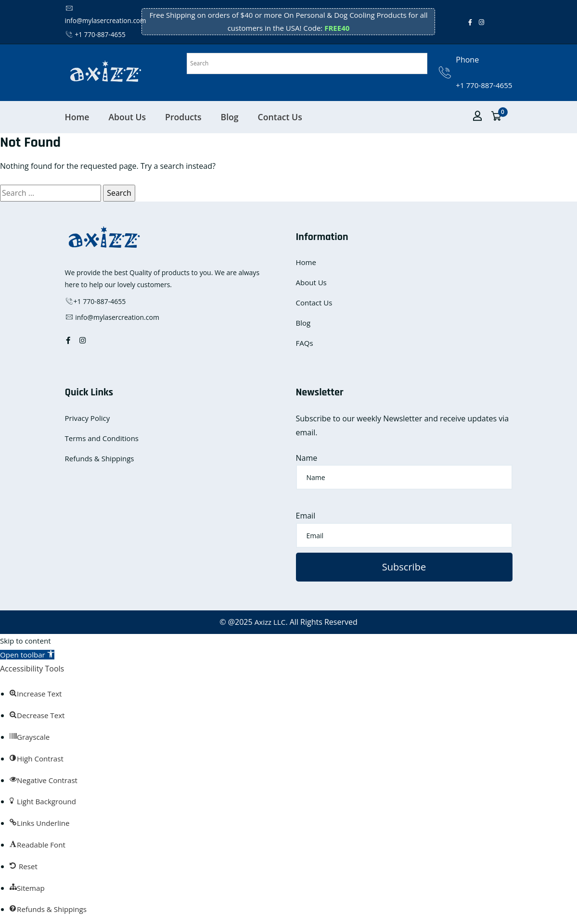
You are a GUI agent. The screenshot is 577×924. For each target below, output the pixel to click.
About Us (127, 116)
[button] (29, 655)
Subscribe (404, 567)
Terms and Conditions (102, 438)
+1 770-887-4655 (96, 34)
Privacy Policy (88, 418)
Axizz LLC (270, 622)
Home (77, 116)
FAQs (305, 343)
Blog (230, 116)
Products (183, 116)
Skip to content (27, 641)
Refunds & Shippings (100, 458)
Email (306, 516)
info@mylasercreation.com (112, 317)
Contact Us (280, 116)
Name (307, 457)
